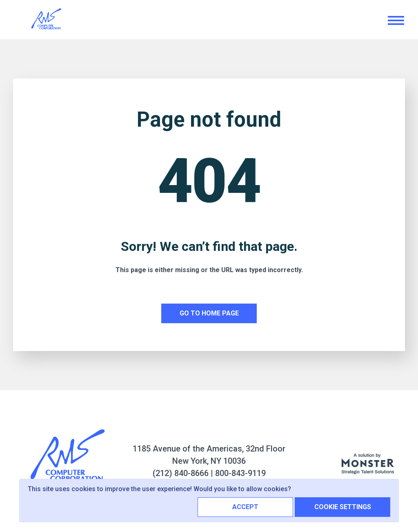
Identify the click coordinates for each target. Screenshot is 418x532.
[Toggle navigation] (396, 20)
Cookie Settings (343, 507)
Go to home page (209, 313)
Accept (245, 507)
